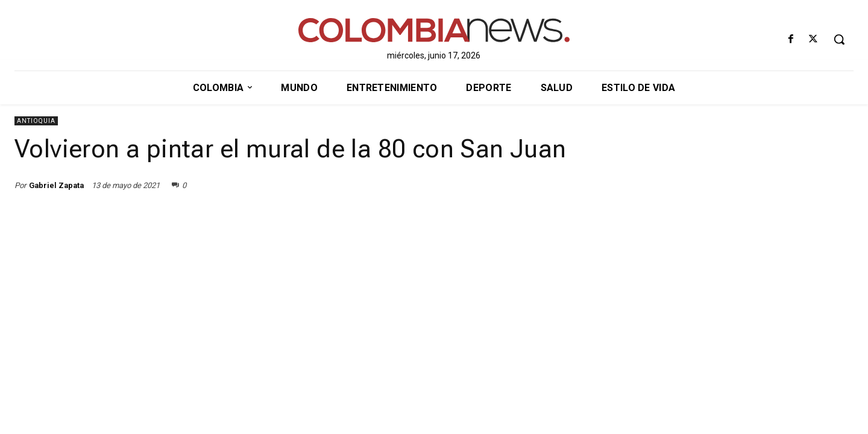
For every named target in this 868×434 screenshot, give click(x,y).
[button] (839, 39)
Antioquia (36, 121)
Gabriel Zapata (56, 185)
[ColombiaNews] (434, 30)
